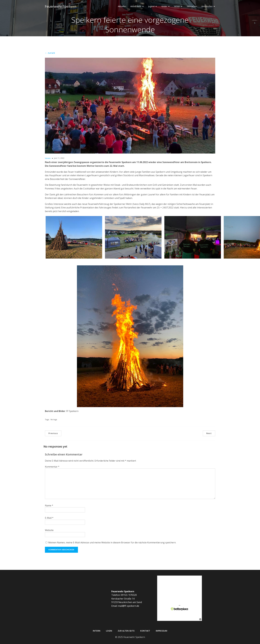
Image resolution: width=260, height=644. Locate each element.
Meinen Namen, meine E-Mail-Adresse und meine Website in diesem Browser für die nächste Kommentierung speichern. (112, 543)
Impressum (161, 631)
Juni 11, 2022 (59, 158)
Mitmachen (192, 6)
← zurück (50, 53)
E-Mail (49, 518)
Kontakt (145, 631)
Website (49, 530)
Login (109, 631)
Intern (97, 631)
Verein (48, 158)
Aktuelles (122, 6)
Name (49, 506)
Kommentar (52, 467)
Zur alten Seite (126, 631)
